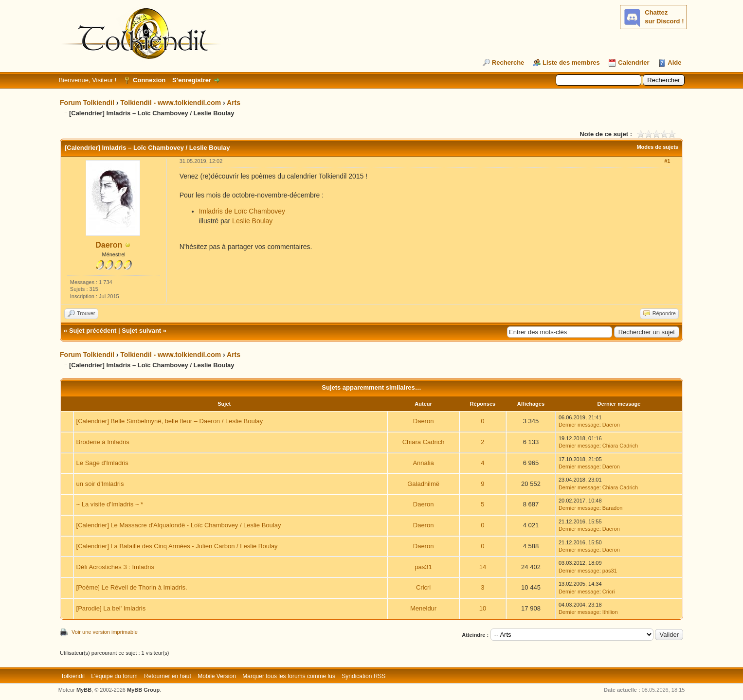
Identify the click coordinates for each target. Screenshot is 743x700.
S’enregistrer (192, 80)
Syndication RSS (363, 676)
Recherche (508, 63)
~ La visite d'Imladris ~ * (110, 504)
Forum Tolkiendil (87, 103)
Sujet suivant (141, 331)
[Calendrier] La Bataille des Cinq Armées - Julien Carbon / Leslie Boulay (177, 546)
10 (483, 608)
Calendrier (634, 63)
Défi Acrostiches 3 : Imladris (115, 567)
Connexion (149, 80)
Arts (234, 103)
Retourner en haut (168, 676)
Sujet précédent (93, 331)
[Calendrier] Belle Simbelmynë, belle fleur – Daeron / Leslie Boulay (170, 421)
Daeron (109, 245)
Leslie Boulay (252, 221)
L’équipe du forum (114, 676)
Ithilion (610, 612)
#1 (667, 161)
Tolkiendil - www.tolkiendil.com (171, 103)
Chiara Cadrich (424, 442)
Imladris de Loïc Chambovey (242, 211)
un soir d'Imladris (100, 484)
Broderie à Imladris (103, 442)
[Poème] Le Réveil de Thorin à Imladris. (132, 587)
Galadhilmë (423, 484)
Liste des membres (571, 63)
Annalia (423, 463)
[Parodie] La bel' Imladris (111, 608)
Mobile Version (217, 676)
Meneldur (423, 608)
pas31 (423, 567)
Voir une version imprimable (105, 632)
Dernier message (579, 425)
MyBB (84, 690)
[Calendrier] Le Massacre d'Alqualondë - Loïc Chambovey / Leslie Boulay (179, 525)
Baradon (613, 508)
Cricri (423, 587)
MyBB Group (143, 690)
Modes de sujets (657, 147)
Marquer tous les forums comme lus (289, 676)
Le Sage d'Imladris (102, 463)
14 (483, 567)
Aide (674, 63)
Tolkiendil (73, 676)
